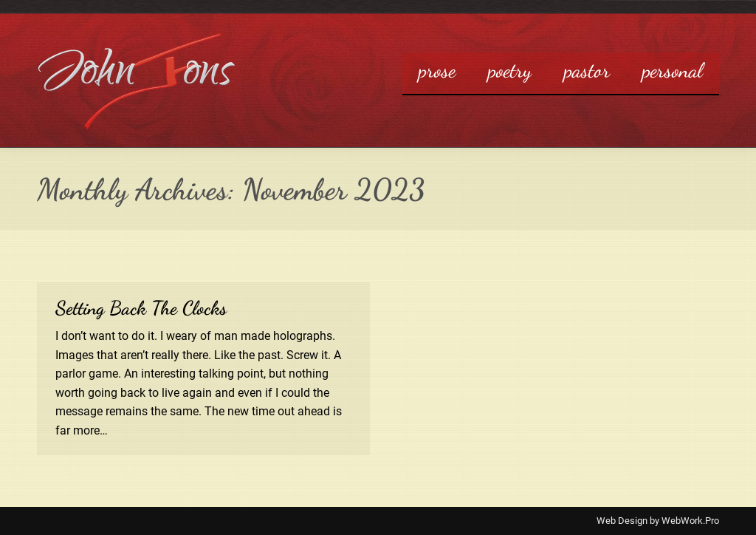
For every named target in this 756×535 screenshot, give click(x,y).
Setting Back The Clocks (141, 308)
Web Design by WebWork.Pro (658, 521)
